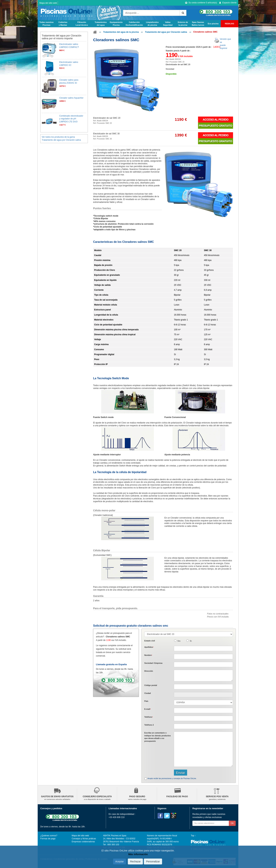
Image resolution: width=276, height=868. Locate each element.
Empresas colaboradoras (83, 842)
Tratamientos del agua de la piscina (121, 32)
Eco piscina (213, 24)
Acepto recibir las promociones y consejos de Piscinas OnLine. (172, 778)
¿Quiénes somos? (49, 836)
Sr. (191, 641)
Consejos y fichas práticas (84, 839)
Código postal (151, 685)
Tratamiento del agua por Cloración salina (166, 32)
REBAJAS (230, 24)
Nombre (148, 655)
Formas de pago (48, 839)
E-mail (148, 709)
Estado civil (150, 641)
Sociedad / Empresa (153, 663)
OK (232, 823)
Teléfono (149, 717)
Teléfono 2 (149, 725)
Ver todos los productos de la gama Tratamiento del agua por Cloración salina (61, 138)
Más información (138, 854)
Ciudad (148, 693)
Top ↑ (193, 836)
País (146, 701)
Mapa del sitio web (48, 3)
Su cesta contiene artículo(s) (201, 3)
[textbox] (203, 687)
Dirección (149, 671)
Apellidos (149, 647)
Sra (179, 641)
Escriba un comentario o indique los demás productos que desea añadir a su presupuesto (158, 737)
